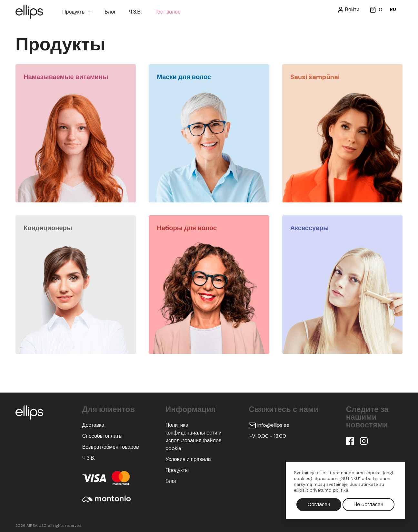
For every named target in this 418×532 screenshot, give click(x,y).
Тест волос (171, 12)
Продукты (74, 12)
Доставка (93, 425)
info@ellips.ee (269, 425)
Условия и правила (188, 459)
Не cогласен (368, 504)
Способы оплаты (102, 436)
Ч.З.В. (138, 12)
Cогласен (319, 504)
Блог (111, 12)
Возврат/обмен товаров (111, 447)
